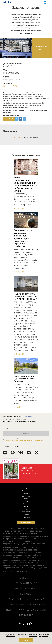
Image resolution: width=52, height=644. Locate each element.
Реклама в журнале (26, 589)
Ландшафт (26, 493)
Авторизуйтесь (18, 138)
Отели (26, 509)
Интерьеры (26, 491)
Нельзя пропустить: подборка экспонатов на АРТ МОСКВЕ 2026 (25, 296)
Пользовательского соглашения (14, 440)
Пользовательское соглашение (26, 604)
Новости (26, 488)
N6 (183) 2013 (10, 86)
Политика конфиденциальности (26, 610)
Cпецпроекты (26, 517)
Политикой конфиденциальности (33, 440)
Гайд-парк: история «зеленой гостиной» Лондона (25, 379)
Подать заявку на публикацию (26, 599)
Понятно (26, 640)
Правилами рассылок (11, 442)
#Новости (19, 208)
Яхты (26, 507)
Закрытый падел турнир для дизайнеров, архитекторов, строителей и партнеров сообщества (23, 238)
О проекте (26, 578)
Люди (26, 501)
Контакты (26, 594)
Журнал (26, 514)
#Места (17, 407)
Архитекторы (26, 496)
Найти (42, 2)
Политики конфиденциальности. (38, 636)
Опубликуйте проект (26, 522)
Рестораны (26, 512)
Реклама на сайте (26, 583)
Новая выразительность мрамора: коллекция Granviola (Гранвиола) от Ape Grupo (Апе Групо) (26, 184)
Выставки (26, 504)
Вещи (26, 499)
